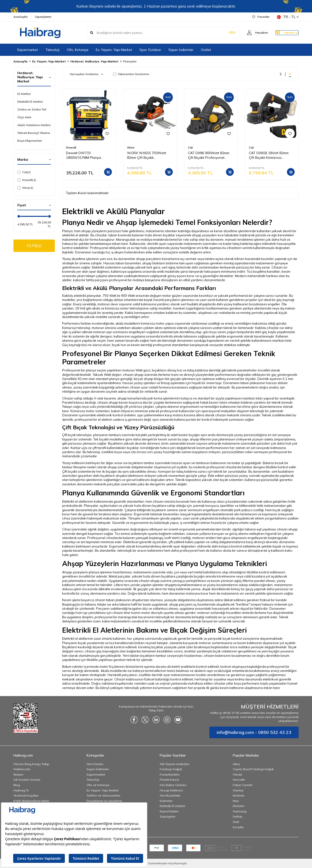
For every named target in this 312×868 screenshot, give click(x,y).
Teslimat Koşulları (26, 795)
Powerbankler (170, 774)
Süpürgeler (168, 816)
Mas (236, 801)
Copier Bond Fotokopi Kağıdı (253, 769)
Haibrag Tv (21, 790)
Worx (25, 188)
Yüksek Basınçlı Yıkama (34, 133)
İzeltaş (238, 816)
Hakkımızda (22, 769)
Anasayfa (20, 61)
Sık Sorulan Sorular (27, 780)
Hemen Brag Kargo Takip (31, 764)
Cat (24, 172)
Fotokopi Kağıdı (171, 769)
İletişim (18, 774)
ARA (222, 33)
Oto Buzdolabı (170, 795)
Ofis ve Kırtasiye (98, 785)
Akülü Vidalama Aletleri (34, 125)
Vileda (237, 774)
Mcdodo (239, 795)
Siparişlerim (43, 17)
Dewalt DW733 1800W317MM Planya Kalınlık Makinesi (83, 155)
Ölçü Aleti (24, 117)
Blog (17, 785)
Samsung (240, 811)
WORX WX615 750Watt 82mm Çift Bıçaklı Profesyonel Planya (146, 155)
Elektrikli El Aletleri (30, 102)
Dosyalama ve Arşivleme (104, 801)
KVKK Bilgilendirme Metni (31, 801)
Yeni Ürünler (95, 764)
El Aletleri (24, 94)
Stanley (238, 790)
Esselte (238, 827)
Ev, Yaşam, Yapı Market (114, 50)
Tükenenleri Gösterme (131, 74)
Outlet (206, 50)
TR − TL (288, 17)
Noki (236, 822)
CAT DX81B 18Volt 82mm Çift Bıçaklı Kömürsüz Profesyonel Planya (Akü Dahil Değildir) (269, 155)
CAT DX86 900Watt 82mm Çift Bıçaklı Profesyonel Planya (209, 155)
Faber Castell (242, 785)
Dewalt (27, 180)
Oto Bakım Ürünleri (173, 785)
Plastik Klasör (169, 780)
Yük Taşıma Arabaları (175, 764)
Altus (236, 764)
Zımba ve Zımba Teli (32, 109)
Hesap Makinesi (171, 790)
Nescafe (239, 780)
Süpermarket (28, 50)
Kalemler (166, 801)
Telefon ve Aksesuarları (103, 795)
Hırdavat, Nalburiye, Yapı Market (94, 61)
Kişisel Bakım (169, 811)
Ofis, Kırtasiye (78, 50)
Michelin (239, 806)
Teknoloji (52, 50)
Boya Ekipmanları (30, 141)
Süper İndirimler (181, 50)
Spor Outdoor (150, 50)
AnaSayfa (20, 17)
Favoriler (261, 17)
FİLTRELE (34, 246)
